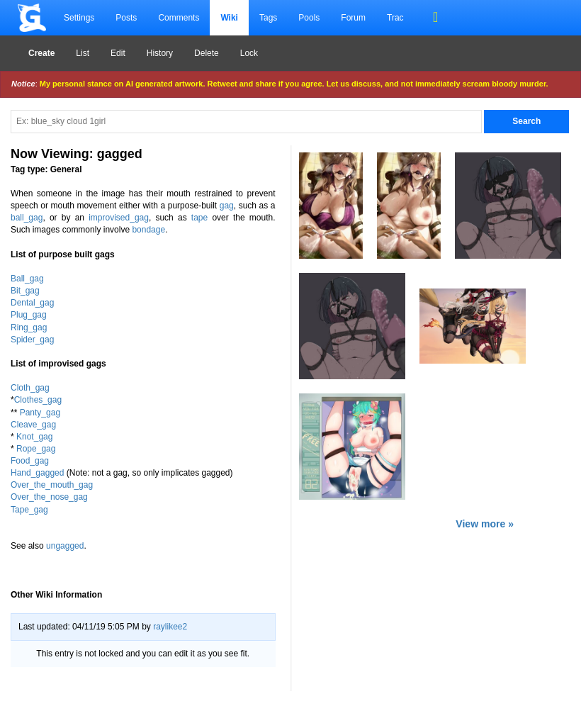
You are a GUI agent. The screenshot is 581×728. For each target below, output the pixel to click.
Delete (207, 53)
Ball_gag (27, 279)
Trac (395, 18)
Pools (309, 18)
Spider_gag (32, 340)
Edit (118, 53)
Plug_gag (29, 315)
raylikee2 (170, 627)
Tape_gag (29, 510)
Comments (179, 18)
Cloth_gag (30, 388)
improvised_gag (119, 218)
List (83, 53)
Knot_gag (34, 437)
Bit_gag (25, 291)
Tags (268, 18)
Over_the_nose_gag (49, 497)
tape (199, 218)
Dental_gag (32, 303)
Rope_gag (36, 449)
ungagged (65, 546)
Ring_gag (29, 327)
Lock (249, 53)
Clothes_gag (38, 400)
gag (227, 206)
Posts (126, 18)
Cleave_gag (33, 425)
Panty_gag (40, 413)
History (160, 53)
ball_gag (27, 218)
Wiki (229, 18)
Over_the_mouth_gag (52, 485)
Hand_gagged (37, 473)
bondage (148, 230)
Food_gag (30, 461)
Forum (353, 18)
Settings (79, 18)
